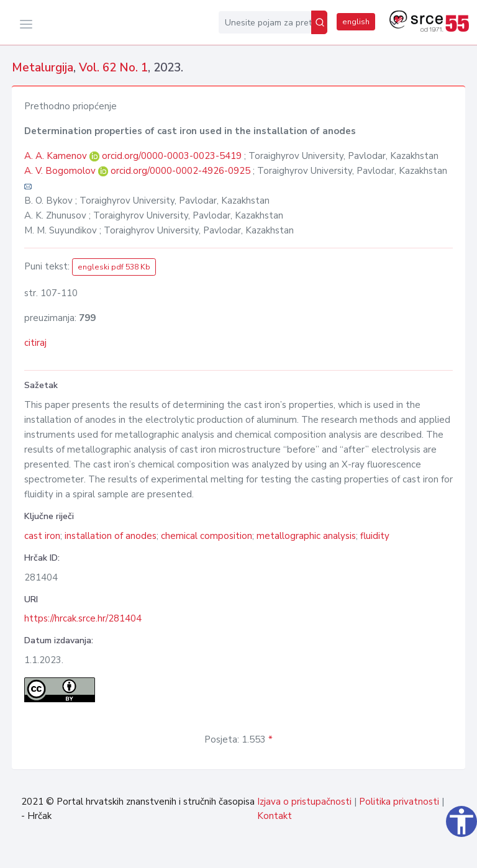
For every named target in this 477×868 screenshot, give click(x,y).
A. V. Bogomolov (61, 171)
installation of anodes (111, 536)
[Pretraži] (319, 22)
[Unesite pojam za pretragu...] (265, 22)
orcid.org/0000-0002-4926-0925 (180, 171)
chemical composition (207, 536)
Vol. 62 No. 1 (113, 68)
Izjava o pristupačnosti (304, 802)
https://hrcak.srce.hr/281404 (83, 618)
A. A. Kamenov (57, 156)
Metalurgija (43, 68)
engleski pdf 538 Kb (114, 267)
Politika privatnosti (399, 802)
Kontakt (275, 816)
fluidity (375, 536)
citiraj (35, 343)
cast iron (42, 536)
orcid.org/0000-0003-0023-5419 (172, 156)
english (356, 22)
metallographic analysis (306, 536)
